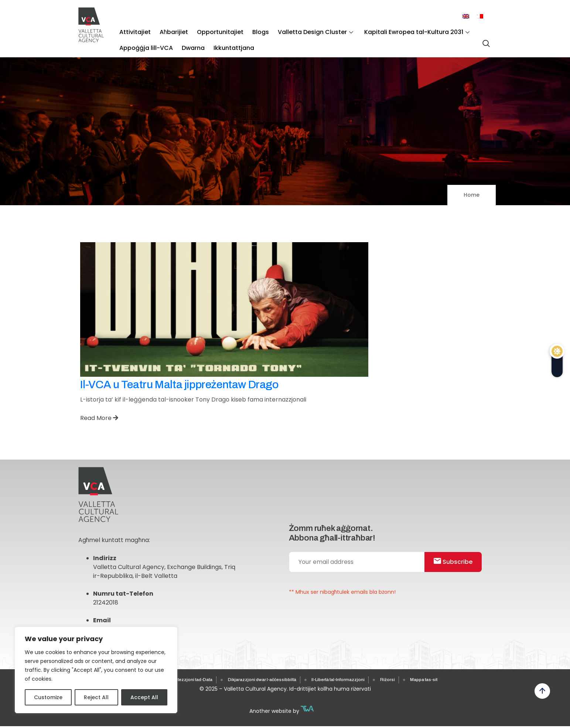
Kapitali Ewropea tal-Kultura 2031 (395, 30)
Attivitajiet (133, 30)
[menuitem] (466, 16)
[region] (96, 670)
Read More (99, 418)
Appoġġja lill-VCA (144, 41)
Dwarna (187, 41)
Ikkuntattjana (224, 41)
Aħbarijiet (168, 30)
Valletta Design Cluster (297, 30)
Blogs (247, 30)
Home (472, 195)
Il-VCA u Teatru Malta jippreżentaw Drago (179, 385)
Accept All (144, 697)
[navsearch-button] (484, 40)
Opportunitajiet (210, 30)
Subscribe (457, 566)
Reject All (96, 697)
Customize (48, 697)
